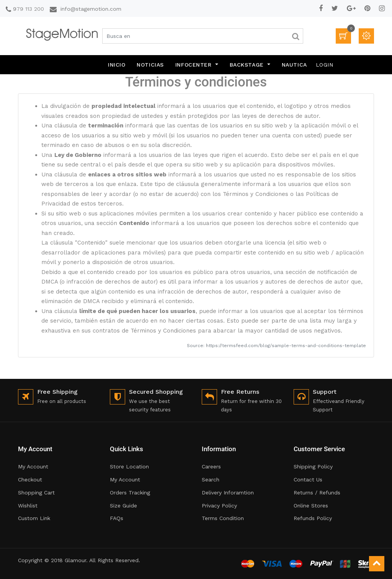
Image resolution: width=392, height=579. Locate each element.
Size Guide (123, 506)
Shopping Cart (36, 493)
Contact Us (308, 480)
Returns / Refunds (317, 493)
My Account (33, 466)
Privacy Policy (219, 506)
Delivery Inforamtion (228, 493)
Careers (211, 466)
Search (211, 480)
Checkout (30, 480)
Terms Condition (223, 518)
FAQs (117, 518)
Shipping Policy (313, 466)
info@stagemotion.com (91, 9)
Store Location (129, 466)
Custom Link (34, 518)
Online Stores (311, 506)
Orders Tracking (130, 493)
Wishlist (28, 506)
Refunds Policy (313, 518)
